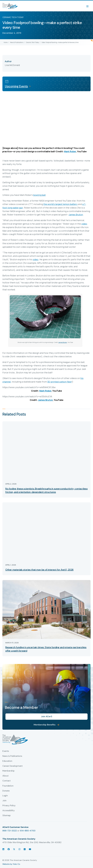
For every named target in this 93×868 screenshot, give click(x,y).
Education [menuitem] (7, 761)
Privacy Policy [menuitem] (9, 806)
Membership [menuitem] (8, 771)
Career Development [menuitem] (13, 766)
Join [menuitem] (4, 801)
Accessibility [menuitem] (8, 811)
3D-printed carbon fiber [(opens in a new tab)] (60, 382)
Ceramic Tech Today (32, 42)
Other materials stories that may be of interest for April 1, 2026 (39, 570)
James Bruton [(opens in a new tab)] (76, 215)
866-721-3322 (10, 831)
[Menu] (89, 6)
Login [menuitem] (5, 796)
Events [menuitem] (6, 751)
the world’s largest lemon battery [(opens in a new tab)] (60, 204)
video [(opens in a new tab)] (84, 224)
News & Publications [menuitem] (12, 756)
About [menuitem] (5, 776)
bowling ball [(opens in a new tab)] (39, 195)
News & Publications (17, 42)
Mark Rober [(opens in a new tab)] (70, 151)
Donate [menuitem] (6, 791)
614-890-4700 (28, 831)
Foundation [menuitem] (8, 786)
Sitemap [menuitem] (6, 816)
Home (6, 42)
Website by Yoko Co (11, 864)
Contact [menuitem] (6, 781)
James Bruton (63, 342)
